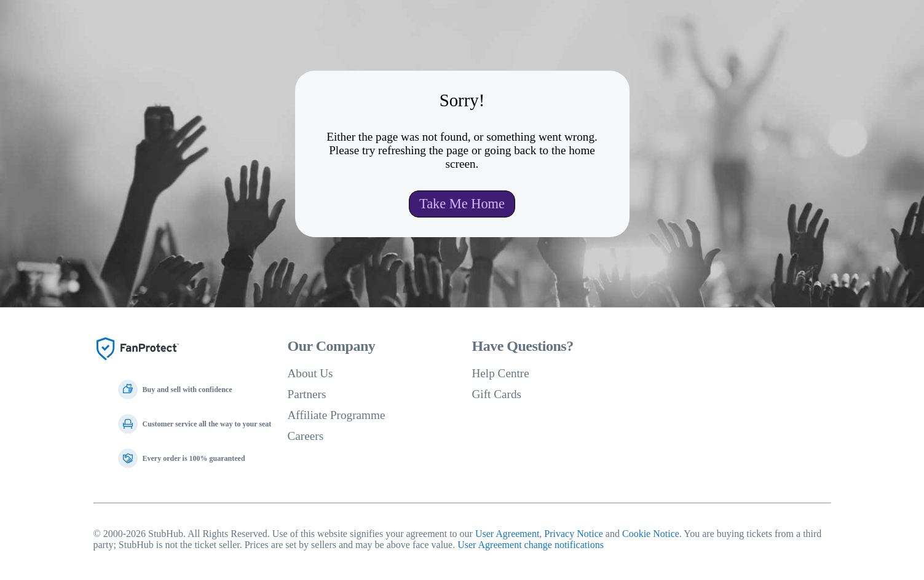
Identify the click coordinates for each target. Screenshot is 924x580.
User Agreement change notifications (531, 545)
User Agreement (507, 534)
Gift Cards (497, 394)
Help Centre (501, 373)
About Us (310, 373)
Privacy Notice (574, 534)
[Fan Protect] (138, 364)
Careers (306, 436)
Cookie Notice (651, 534)
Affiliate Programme (337, 415)
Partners (307, 394)
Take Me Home (462, 204)
